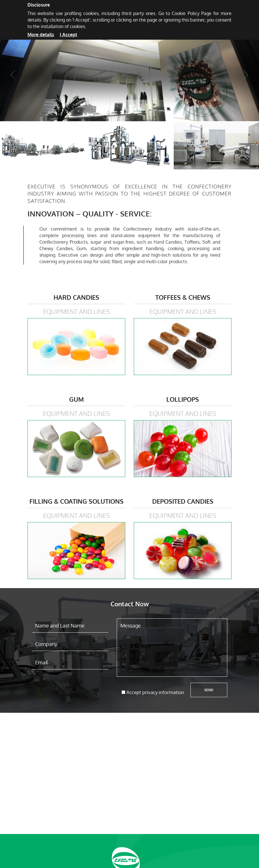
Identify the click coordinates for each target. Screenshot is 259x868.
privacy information (163, 692)
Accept (155, 692)
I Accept (68, 35)
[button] (13, 79)
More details (41, 35)
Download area (130, 45)
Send (209, 690)
